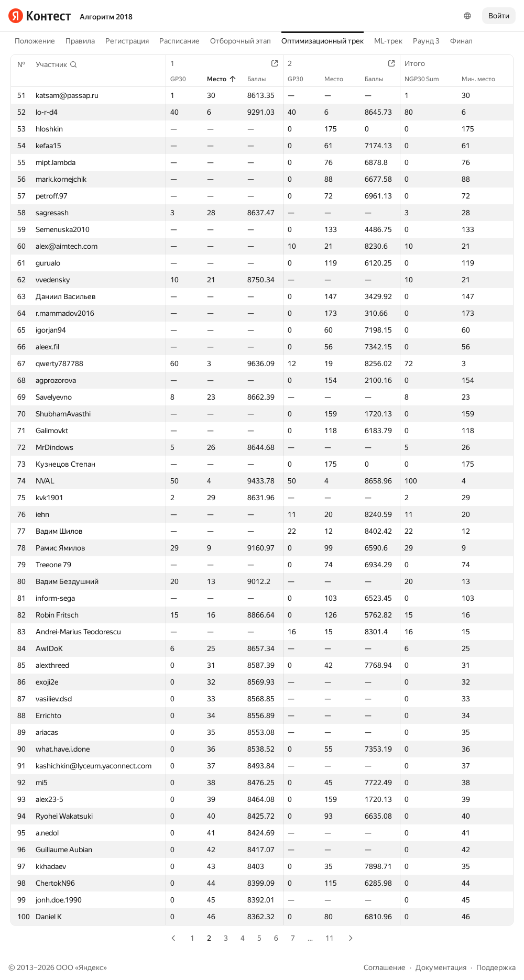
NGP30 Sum (427, 79)
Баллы (262, 79)
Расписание (179, 41)
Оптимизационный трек (323, 41)
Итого (420, 63)
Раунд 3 (426, 41)
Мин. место (484, 79)
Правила (80, 41)
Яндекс (91, 967)
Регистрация (127, 41)
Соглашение (385, 967)
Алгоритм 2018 (106, 17)
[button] (57, 64)
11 (330, 938)
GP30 (183, 79)
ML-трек (388, 41)
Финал (461, 41)
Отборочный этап (241, 41)
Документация (441, 967)
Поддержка (496, 967)
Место (222, 79)
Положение (35, 41)
